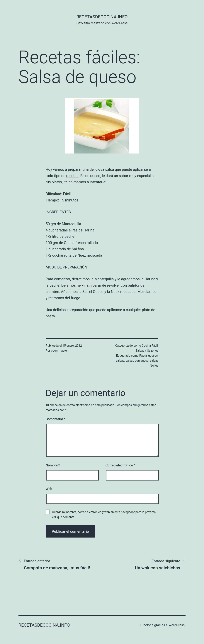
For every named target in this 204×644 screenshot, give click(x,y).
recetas (72, 176)
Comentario (56, 419)
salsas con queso (137, 361)
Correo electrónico (120, 465)
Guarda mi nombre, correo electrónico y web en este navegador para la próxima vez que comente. (104, 515)
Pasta (143, 356)
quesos (153, 356)
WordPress (177, 625)
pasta (50, 316)
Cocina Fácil (150, 346)
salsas (120, 361)
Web (49, 489)
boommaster (59, 351)
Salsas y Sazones (147, 351)
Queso (70, 243)
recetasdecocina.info (102, 17)
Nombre (53, 465)
